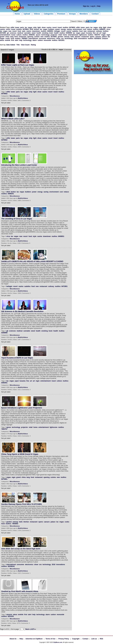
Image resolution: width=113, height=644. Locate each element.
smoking (45, 33)
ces (62, 38)
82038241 (98, 38)
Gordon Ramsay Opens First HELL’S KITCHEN (21, 504)
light (39, 27)
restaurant (91, 31)
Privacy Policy (64, 639)
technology (45, 35)
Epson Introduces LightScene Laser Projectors (22, 408)
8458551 (50, 31)
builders (51, 29)
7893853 (24, 38)
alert (17, 40)
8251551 (61, 40)
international (33, 38)
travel (60, 27)
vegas (30, 27)
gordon (60, 37)
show (44, 27)
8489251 (102, 29)
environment (77, 29)
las (26, 27)
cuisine (37, 37)
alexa (2, 40)
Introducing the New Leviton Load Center (19, 165)
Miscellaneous (15, 96)
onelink (8, 40)
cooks (8, 38)
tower (17, 27)
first (13, 40)
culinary (99, 31)
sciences (13, 33)
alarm (35, 40)
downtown (36, 31)
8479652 (72, 27)
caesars (98, 37)
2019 (31, 29)
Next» (27, 629)
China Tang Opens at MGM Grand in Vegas (20, 454)
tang (12, 37)
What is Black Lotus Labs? (13, 119)
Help (99, 6)
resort (55, 27)
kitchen (78, 37)
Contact (85, 639)
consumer (42, 38)
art (98, 33)
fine (94, 33)
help (21, 40)
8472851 (3, 33)
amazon (105, 38)
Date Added (11, 45)
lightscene (83, 35)
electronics (51, 38)
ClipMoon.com (58, 642)
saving (69, 29)
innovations (82, 38)
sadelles (75, 31)
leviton (37, 29)
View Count (25, 45)
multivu (66, 27)
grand (2, 37)
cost (84, 29)
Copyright (76, 639)
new (10, 31)
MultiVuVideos (23, 98)
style (24, 31)
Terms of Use (50, 639)
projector (54, 35)
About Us (13, 639)
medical (20, 33)
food (19, 31)
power (58, 29)
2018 (76, 38)
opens (92, 37)
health (39, 33)
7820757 (97, 35)
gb (8, 33)
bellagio (57, 31)
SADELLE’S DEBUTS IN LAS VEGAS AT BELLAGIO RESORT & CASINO (32, 261)
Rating (33, 45)
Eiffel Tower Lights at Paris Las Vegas (18, 65)
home (65, 35)
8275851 (54, 37)
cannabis (27, 33)
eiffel (12, 27)
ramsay (67, 37)
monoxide (47, 40)
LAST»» (33, 629)
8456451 (32, 35)
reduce (90, 29)
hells (72, 37)
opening (30, 37)
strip (35, 27)
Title (18, 45)
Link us (94, 639)
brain (51, 33)
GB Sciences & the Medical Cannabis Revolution (22, 311)
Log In (93, 6)
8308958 (69, 33)
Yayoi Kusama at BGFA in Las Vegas (17, 358)
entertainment (5, 35)
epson (38, 35)
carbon (40, 40)
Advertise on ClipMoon (34, 639)
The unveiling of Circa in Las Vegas (17, 219)
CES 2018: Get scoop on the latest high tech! (21, 549)
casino (49, 27)
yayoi (83, 33)
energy (63, 29)
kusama (89, 33)
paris (22, 27)
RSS (101, 639)
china (7, 37)
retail (60, 35)
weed (34, 33)
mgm (104, 33)
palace (104, 37)
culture (19, 35)
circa (108, 29)
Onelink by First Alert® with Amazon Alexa (20, 591)
